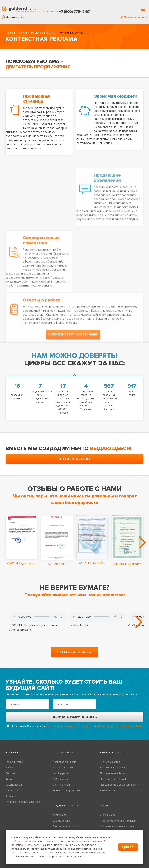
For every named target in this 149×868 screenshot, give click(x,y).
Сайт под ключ (61, 785)
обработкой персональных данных (120, 726)
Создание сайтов (63, 753)
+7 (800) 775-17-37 (74, 12)
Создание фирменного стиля (117, 826)
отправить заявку (74, 459)
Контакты (11, 796)
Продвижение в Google (114, 779)
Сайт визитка (60, 779)
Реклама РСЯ (107, 791)
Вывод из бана (61, 821)
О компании (12, 791)
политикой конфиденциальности (73, 726)
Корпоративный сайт (65, 762)
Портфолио (12, 773)
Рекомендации (14, 785)
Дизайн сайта (108, 815)
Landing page (60, 773)
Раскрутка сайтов (110, 762)
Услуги (23, 33)
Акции (9, 779)
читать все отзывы (74, 652)
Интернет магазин (63, 768)
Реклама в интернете (43, 33)
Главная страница (16, 762)
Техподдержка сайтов (66, 826)
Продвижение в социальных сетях (120, 785)
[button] (15, 17)
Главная (10, 33)
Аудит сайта (60, 815)
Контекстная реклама (112, 768)
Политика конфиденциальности (24, 802)
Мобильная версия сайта (67, 791)
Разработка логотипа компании (118, 821)
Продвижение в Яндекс (114, 773)
